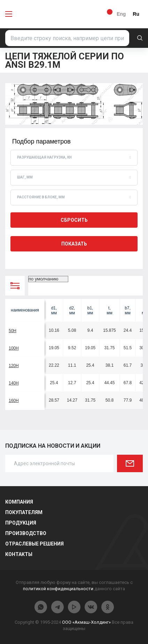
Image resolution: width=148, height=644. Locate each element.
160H (14, 401)
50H (13, 331)
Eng (121, 14)
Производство (26, 533)
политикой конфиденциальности (58, 589)
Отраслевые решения (34, 544)
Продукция (21, 523)
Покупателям (24, 512)
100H (14, 348)
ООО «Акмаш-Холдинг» (86, 622)
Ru (136, 14)
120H (14, 366)
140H (14, 383)
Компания (19, 502)
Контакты (19, 554)
